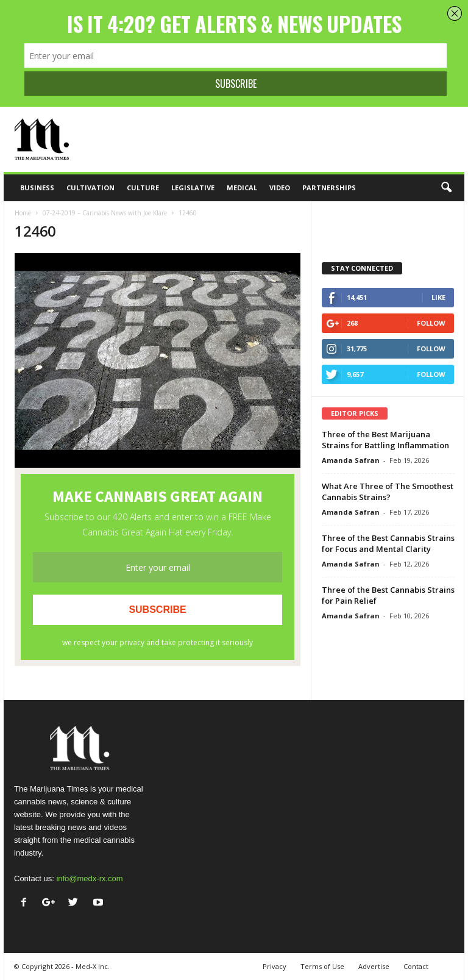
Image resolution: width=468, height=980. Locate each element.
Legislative (193, 188)
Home (23, 213)
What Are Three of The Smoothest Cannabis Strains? (388, 492)
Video (280, 188)
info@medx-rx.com (89, 878)
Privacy (275, 966)
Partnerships (329, 188)
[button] (446, 188)
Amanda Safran (351, 460)
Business (37, 188)
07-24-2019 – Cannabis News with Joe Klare (105, 213)
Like (438, 297)
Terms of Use (322, 966)
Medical (242, 188)
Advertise (374, 966)
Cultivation (90, 188)
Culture (143, 188)
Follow (431, 323)
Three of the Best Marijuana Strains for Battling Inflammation (385, 440)
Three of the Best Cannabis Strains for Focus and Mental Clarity (388, 543)
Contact (416, 966)
